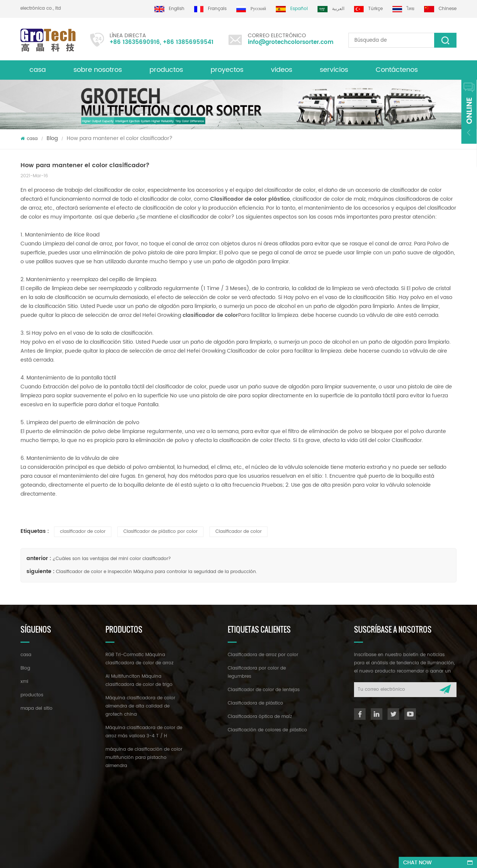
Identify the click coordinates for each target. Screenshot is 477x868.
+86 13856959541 (188, 42)
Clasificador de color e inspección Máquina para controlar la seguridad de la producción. (157, 572)
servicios (334, 70)
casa (38, 70)
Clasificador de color (238, 532)
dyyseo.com (246, 856)
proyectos (227, 70)
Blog (52, 138)
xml (24, 682)
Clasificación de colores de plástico (267, 730)
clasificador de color (83, 532)
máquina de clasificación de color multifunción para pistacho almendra (144, 758)
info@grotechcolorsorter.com (291, 42)
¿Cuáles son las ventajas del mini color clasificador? (112, 559)
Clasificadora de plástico (255, 703)
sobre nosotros (98, 70)
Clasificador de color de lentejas (264, 690)
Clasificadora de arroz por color (263, 655)
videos (282, 70)
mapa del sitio (37, 708)
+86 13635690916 (135, 42)
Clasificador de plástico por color (160, 532)
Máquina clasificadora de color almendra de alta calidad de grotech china (140, 706)
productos (166, 70)
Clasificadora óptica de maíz (260, 717)
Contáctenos (397, 70)
